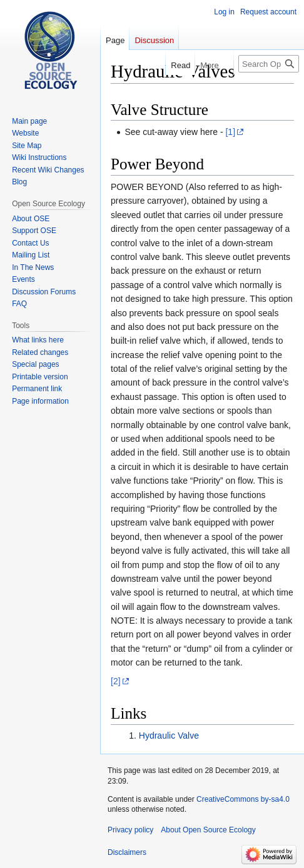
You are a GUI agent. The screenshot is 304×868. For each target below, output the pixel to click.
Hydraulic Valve (169, 736)
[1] (230, 132)
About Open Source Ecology (208, 830)
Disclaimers (127, 852)
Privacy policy (130, 830)
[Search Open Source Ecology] (269, 64)
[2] (116, 681)
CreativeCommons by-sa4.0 (243, 799)
